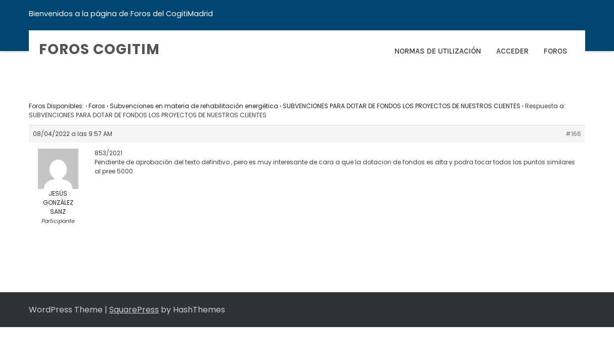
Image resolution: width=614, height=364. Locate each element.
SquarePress (134, 310)
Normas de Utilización (438, 51)
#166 (573, 134)
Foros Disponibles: (56, 106)
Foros (556, 51)
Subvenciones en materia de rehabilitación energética (194, 106)
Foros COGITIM (99, 49)
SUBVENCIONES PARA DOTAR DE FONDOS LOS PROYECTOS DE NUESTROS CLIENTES (402, 106)
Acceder (512, 51)
